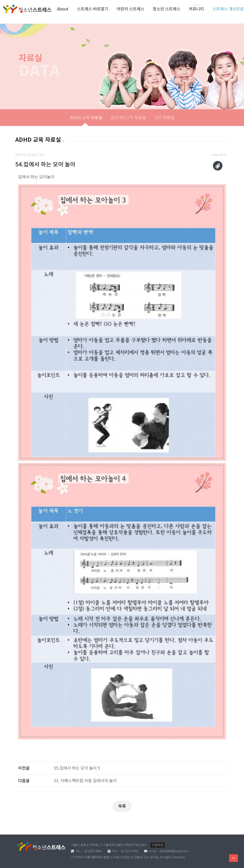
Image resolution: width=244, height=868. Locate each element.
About (63, 9)
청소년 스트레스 (167, 9)
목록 (122, 806)
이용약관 (158, 845)
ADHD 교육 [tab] (86, 118)
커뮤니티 (196, 9)
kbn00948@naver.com (174, 851)
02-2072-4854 (86, 851)
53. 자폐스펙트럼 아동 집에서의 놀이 (85, 781)
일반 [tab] (164, 118)
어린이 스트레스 (130, 9)
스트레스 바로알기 (93, 9)
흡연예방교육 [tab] (128, 118)
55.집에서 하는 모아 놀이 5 (77, 768)
